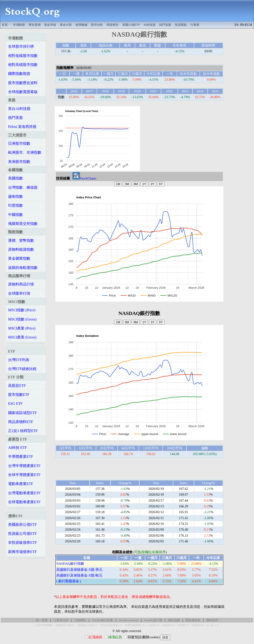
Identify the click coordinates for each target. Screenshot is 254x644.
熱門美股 (165, 25)
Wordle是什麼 (153, 620)
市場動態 (19, 25)
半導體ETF (183, 625)
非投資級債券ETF (22, 543)
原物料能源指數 (21, 249)
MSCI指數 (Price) (22, 310)
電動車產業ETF (21, 484)
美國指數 (15, 178)
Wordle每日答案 (103, 620)
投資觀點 (181, 25)
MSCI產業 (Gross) (22, 337)
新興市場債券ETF (22, 552)
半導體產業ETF (21, 457)
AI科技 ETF (17, 448)
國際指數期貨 (19, 74)
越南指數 (15, 196)
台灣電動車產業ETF (24, 493)
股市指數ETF (19, 395)
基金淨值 (50, 25)
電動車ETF (198, 625)
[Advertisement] (159, 11)
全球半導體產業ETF (24, 475)
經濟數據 (81, 25)
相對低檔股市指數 (23, 56)
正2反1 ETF (213, 625)
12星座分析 (61, 620)
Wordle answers (129, 620)
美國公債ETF (131, 25)
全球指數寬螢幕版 (23, 92)
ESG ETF (15, 404)
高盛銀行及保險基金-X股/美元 (79, 570)
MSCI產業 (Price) (22, 328)
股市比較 (97, 25)
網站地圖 (174, 620)
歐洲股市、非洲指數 (25, 152)
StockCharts (84, 178)
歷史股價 (35, 25)
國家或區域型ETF (22, 413)
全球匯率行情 (19, 293)
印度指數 (15, 205)
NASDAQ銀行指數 (70, 564)
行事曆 (195, 25)
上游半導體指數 (43, 625)
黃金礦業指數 (19, 258)
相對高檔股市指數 (23, 65)
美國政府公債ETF (22, 525)
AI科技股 (150, 25)
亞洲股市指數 (19, 143)
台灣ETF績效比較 (22, 369)
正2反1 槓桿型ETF (23, 431)
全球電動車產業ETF (24, 502)
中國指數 (15, 215)
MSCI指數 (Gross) (22, 319)
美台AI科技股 (19, 109)
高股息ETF (17, 386)
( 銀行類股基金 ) (69, 581)
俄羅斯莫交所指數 (23, 224)
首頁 (5, 25)
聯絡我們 (212, 620)
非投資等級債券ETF (111, 625)
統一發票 (42, 620)
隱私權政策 (193, 620)
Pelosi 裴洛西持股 (22, 127)
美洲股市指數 (19, 162)
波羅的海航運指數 (23, 268)
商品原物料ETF (21, 422)
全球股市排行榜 (21, 46)
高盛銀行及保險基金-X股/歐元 (79, 575)
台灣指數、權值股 (23, 187)
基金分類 (66, 25)
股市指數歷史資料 (23, 83)
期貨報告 (113, 25)
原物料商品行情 (21, 284)
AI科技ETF (153, 625)
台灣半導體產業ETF (24, 466)
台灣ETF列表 (19, 360)
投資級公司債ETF (22, 534)
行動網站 (80, 620)
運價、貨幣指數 (21, 240)
